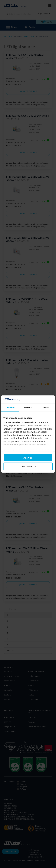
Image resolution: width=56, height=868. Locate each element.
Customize (28, 466)
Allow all (28, 458)
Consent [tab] (10, 407)
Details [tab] (28, 407)
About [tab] (46, 407)
